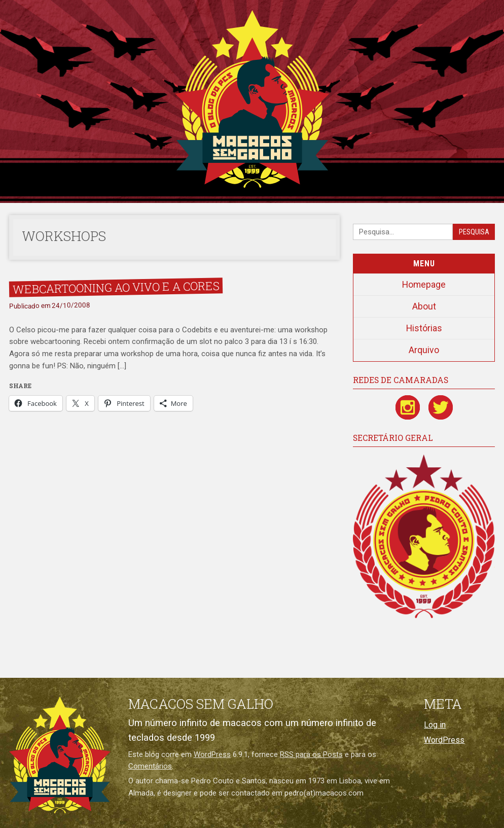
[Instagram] (408, 407)
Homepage (424, 285)
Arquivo (424, 350)
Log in (435, 725)
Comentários (150, 766)
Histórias (424, 328)
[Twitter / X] (441, 407)
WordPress (212, 754)
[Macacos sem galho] (60, 755)
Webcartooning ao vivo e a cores (116, 287)
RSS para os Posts (311, 754)
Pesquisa (474, 232)
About (424, 306)
